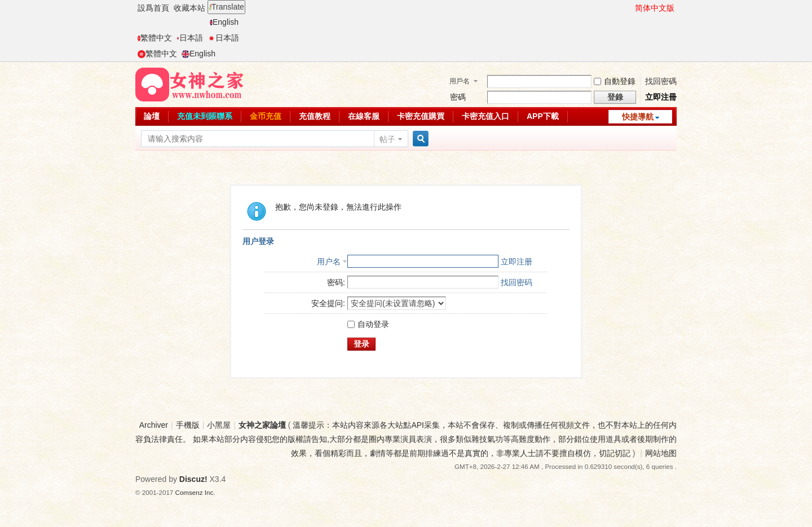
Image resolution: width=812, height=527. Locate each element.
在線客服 (364, 116)
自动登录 (368, 324)
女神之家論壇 (262, 425)
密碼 (458, 97)
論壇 (152, 116)
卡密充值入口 (486, 116)
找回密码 (517, 282)
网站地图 (661, 453)
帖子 (387, 139)
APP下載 (543, 116)
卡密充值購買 (421, 116)
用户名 (329, 262)
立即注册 (517, 262)
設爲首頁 (153, 8)
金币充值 (266, 116)
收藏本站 (189, 8)
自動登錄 (615, 81)
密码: (336, 282)
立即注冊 (661, 97)
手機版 (188, 425)
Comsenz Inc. (195, 492)
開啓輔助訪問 (630, 8)
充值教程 (315, 116)
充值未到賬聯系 (205, 116)
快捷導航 (638, 117)
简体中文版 (655, 8)
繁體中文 (155, 38)
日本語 (190, 38)
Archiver (154, 425)
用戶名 (460, 81)
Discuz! (193, 479)
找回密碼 (661, 81)
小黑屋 (219, 425)
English (224, 22)
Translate (226, 7)
